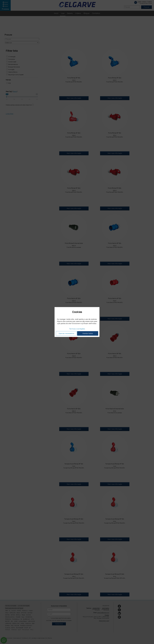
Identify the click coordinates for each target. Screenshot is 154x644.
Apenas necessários (66, 333)
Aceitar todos (88, 333)
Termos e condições (77, 329)
